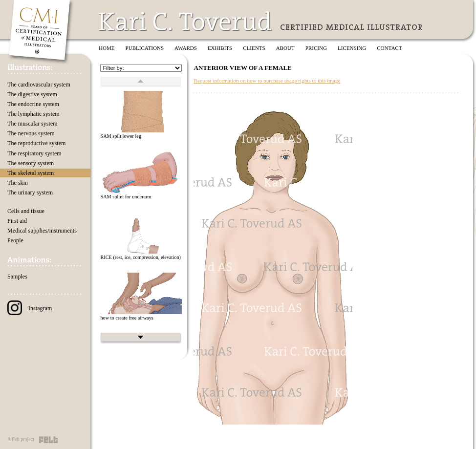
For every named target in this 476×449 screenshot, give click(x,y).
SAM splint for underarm (126, 197)
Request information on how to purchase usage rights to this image (267, 81)
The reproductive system (36, 143)
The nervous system (31, 133)
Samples (17, 277)
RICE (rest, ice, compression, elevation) (141, 257)
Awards (186, 48)
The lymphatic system (33, 114)
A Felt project (21, 439)
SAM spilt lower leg (121, 136)
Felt (48, 440)
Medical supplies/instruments (42, 231)
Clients (254, 48)
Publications (145, 48)
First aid (17, 221)
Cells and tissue (26, 211)
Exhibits (220, 48)
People (15, 240)
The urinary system (30, 192)
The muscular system (32, 124)
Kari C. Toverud (186, 21)
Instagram (30, 308)
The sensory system (31, 163)
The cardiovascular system (39, 85)
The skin (18, 183)
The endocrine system (33, 104)
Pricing (316, 48)
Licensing (352, 48)
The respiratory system (34, 153)
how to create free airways (127, 318)
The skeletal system (31, 173)
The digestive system (32, 94)
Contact (389, 48)
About (285, 48)
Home (107, 48)
